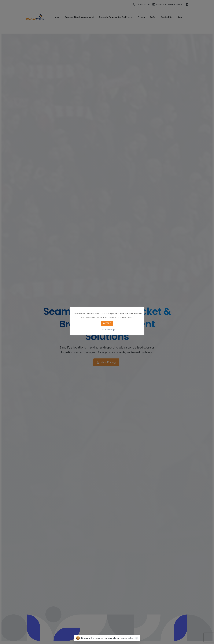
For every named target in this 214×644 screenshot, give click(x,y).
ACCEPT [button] (107, 323)
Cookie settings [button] (107, 329)
